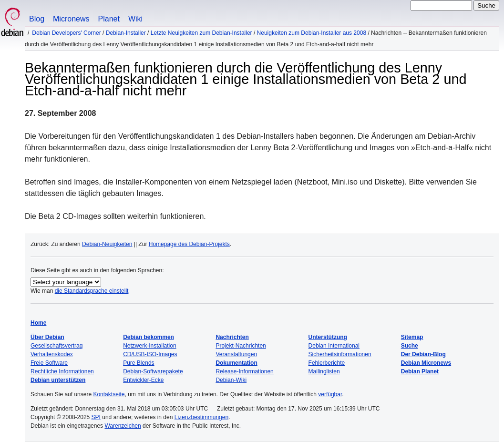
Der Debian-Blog (423, 354)
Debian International (334, 346)
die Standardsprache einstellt (92, 291)
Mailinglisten (324, 371)
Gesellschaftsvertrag (57, 346)
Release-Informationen (244, 371)
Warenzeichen (123, 426)
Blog (37, 19)
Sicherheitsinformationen (340, 354)
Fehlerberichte (327, 363)
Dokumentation (236, 363)
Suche (410, 346)
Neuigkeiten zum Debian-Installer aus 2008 (312, 33)
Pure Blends (139, 363)
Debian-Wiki (231, 380)
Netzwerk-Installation (149, 346)
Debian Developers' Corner (66, 33)
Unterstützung (328, 337)
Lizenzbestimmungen (201, 417)
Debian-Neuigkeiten (107, 244)
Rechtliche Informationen (62, 371)
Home (38, 323)
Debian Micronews (426, 363)
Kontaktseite (109, 394)
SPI (96, 417)
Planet (109, 19)
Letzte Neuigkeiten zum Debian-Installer (201, 33)
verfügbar (330, 394)
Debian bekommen (149, 337)
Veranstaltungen (236, 354)
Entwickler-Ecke (143, 380)
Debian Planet (420, 371)
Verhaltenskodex (52, 354)
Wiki (135, 19)
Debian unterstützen (58, 380)
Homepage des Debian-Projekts (189, 244)
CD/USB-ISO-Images (150, 354)
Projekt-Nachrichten (241, 346)
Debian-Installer (126, 33)
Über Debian (47, 337)
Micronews (71, 19)
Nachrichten (232, 337)
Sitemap (412, 337)
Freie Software (49, 363)
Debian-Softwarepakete (153, 371)
